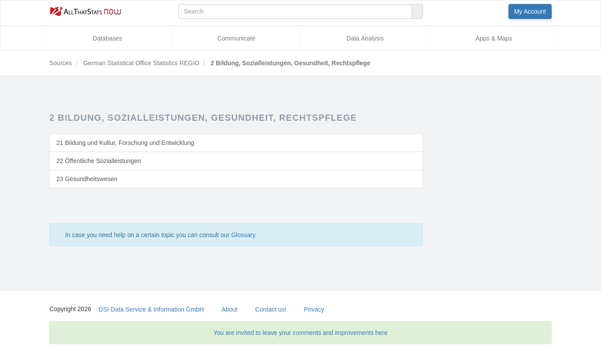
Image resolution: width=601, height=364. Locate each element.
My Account (530, 11)
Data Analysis (365, 38)
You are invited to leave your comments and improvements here (300, 333)
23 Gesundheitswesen (87, 179)
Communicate (236, 38)
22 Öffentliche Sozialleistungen (99, 161)
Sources (61, 63)
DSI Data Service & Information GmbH (151, 309)
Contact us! (271, 309)
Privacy (314, 309)
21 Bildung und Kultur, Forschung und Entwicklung (125, 143)
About (230, 309)
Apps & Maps (494, 38)
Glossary (243, 235)
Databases (107, 38)
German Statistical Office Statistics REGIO (140, 63)
